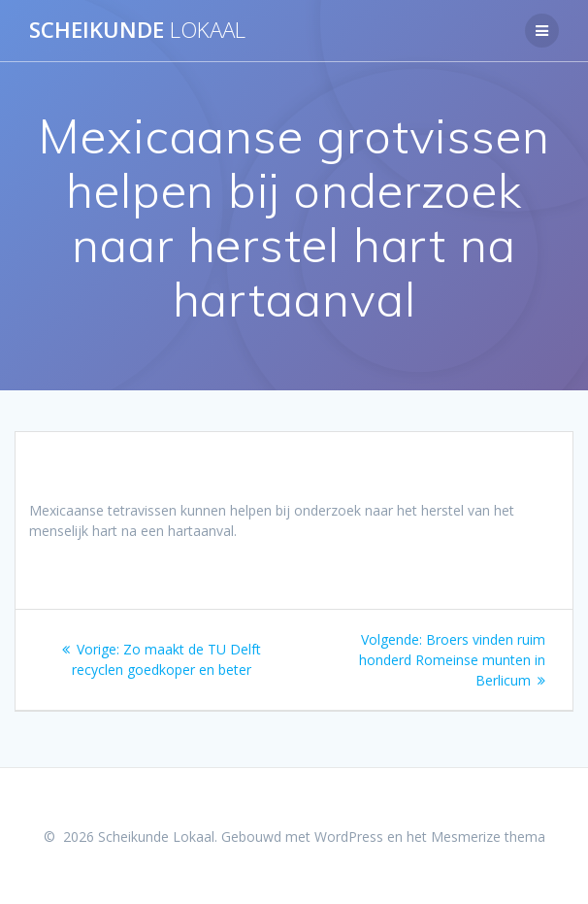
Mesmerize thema (488, 837)
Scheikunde (137, 30)
